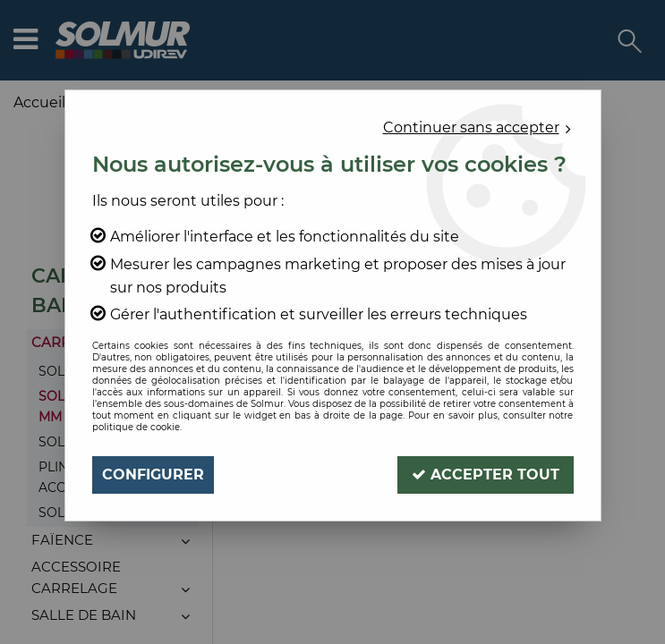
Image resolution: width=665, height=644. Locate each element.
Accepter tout (486, 475)
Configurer (153, 475)
